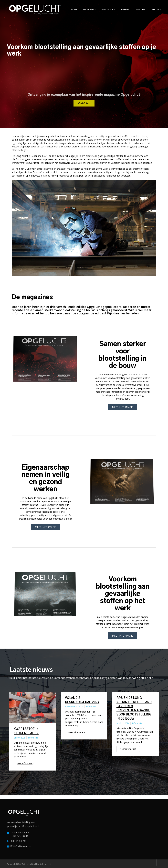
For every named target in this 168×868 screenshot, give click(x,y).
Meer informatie (123, 407)
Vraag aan (84, 103)
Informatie (33, 738)
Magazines (89, 10)
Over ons (140, 10)
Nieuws (125, 10)
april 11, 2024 (123, 723)
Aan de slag (108, 10)
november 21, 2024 (74, 707)
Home (74, 10)
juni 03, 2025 (19, 738)
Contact (156, 10)
